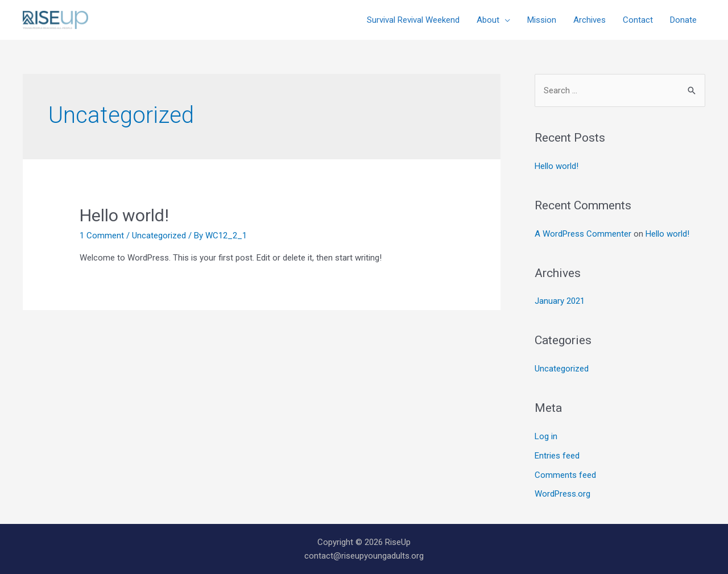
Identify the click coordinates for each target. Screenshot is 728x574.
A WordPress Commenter (583, 234)
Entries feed (557, 456)
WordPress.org (562, 494)
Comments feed (565, 475)
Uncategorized (159, 236)
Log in (546, 436)
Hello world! (124, 215)
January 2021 (560, 301)
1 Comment (102, 236)
